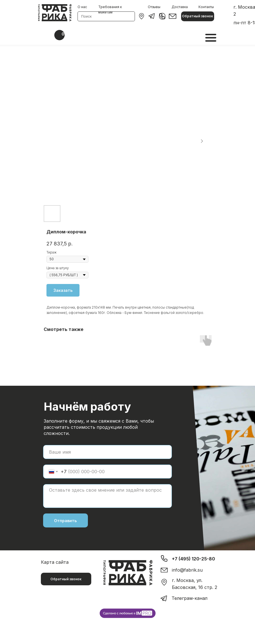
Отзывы (154, 7)
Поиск (86, 16)
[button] (198, 16)
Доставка (180, 7)
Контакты (206, 7)
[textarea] (107, 496)
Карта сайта (55, 562)
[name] (107, 452)
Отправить (65, 521)
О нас (82, 7)
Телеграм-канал (190, 598)
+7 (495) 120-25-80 (193, 559)
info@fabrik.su (187, 570)
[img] (141, 16)
